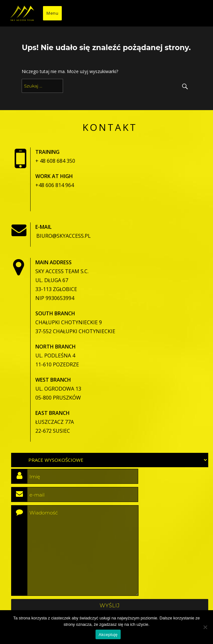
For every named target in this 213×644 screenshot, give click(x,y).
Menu (52, 13)
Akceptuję (108, 635)
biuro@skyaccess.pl (64, 236)
